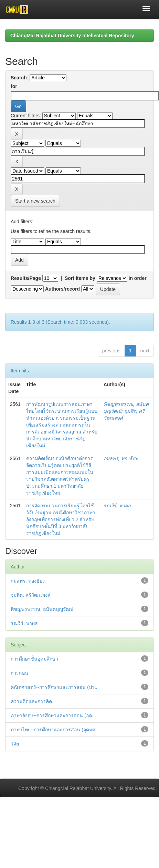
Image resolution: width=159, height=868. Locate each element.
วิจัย (15, 744)
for (14, 86)
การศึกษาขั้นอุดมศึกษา (34, 659)
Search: (19, 78)
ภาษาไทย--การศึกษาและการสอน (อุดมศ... (55, 730)
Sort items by (80, 278)
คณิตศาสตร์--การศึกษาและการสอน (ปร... (55, 687)
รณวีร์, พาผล (117, 506)
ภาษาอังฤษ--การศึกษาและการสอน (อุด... (53, 715)
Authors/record (62, 289)
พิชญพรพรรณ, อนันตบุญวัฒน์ (42, 609)
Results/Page (26, 278)
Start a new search (35, 201)
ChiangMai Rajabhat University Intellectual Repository (72, 36)
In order (138, 278)
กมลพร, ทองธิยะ (121, 458)
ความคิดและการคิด (31, 701)
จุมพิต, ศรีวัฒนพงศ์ (31, 595)
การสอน (19, 673)
